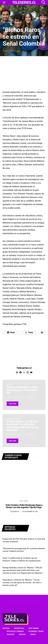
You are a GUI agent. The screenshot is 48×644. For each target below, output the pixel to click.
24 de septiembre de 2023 (11, 51)
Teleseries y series (36, 631)
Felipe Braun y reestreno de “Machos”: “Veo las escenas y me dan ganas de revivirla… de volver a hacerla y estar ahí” (22, 583)
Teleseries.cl (24, 368)
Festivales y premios (14, 419)
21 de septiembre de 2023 (15, 397)
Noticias (6, 628)
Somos (33, 634)
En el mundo (7, 22)
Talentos (10, 385)
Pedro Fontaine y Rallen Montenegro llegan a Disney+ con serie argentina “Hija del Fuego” (24, 506)
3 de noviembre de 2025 (30, 512)
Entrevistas (19, 628)
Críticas (22, 634)
